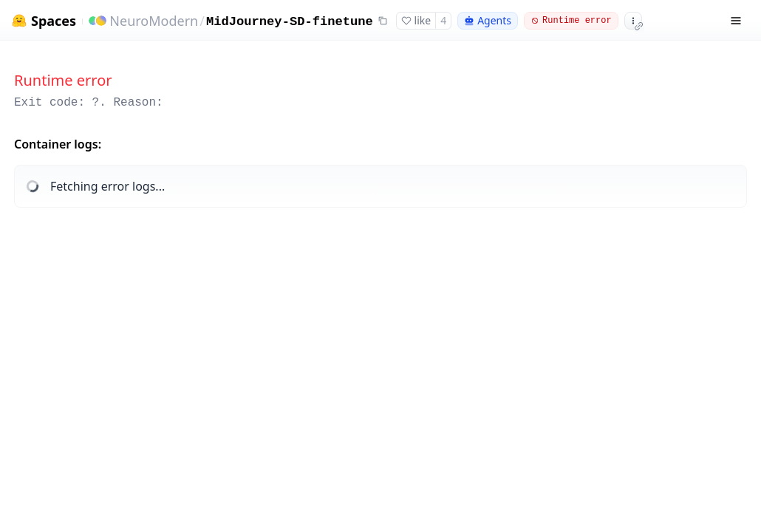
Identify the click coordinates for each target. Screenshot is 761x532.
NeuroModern (154, 21)
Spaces (54, 21)
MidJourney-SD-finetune (290, 22)
